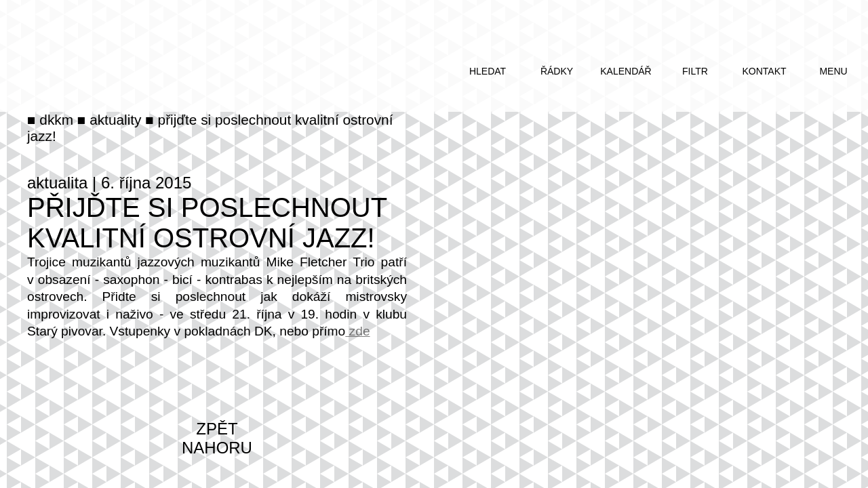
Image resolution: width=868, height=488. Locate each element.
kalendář (626, 71)
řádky (557, 71)
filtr (695, 71)
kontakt (764, 71)
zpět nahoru (217, 438)
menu (833, 71)
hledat (488, 71)
